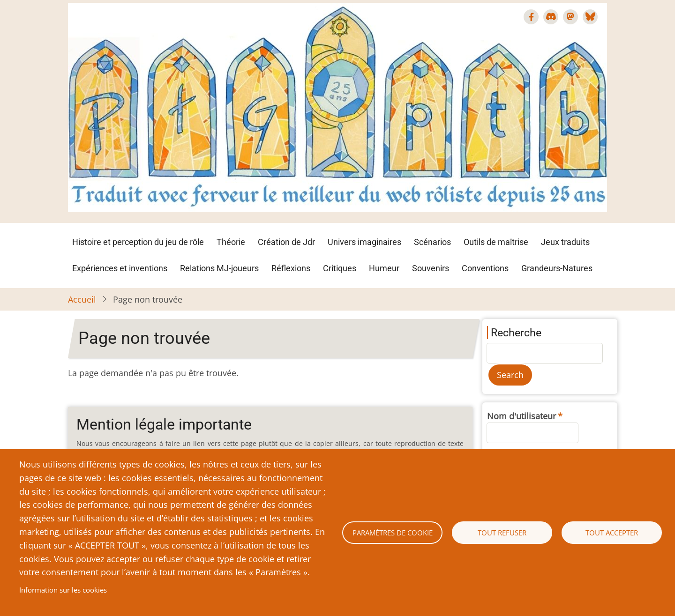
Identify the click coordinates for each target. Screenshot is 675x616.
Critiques (340, 268)
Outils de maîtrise (496, 242)
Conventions (485, 268)
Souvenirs (431, 268)
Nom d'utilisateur (521, 416)
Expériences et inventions (120, 268)
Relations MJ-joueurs (219, 268)
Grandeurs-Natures (557, 268)
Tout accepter (612, 533)
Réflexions (291, 268)
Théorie (231, 242)
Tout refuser (502, 533)
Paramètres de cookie (393, 533)
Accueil (82, 299)
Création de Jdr (286, 242)
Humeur (384, 268)
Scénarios (432, 242)
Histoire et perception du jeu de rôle (138, 242)
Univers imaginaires (364, 242)
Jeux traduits (565, 242)
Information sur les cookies (63, 590)
